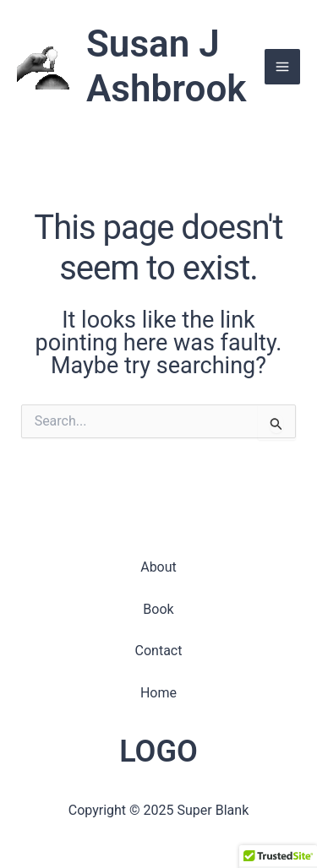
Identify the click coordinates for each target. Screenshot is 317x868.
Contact (159, 651)
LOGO (158, 751)
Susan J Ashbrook (167, 66)
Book (158, 609)
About (158, 567)
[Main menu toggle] (282, 67)
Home (158, 693)
